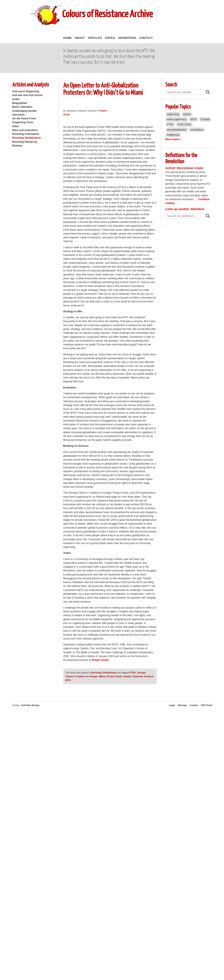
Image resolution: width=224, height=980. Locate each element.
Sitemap (182, 705)
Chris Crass (184, 124)
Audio (16, 99)
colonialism (197, 130)
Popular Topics (178, 106)
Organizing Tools (23, 122)
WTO (68, 680)
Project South (100, 660)
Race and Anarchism (25, 130)
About (80, 38)
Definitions (127, 38)
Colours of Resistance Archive (107, 13)
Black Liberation (22, 107)
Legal (172, 705)
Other (16, 126)
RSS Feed (206, 705)
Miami (102, 676)
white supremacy (177, 119)
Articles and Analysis (31, 84)
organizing (173, 114)
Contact (146, 38)
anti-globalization (177, 130)
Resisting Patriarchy (25, 142)
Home (68, 38)
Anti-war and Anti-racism (28, 95)
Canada (205, 119)
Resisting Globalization (27, 138)
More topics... (174, 139)
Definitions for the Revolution (181, 158)
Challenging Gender (25, 111)
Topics (110, 38)
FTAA (133, 673)
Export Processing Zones (185, 168)
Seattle (127, 676)
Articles (95, 38)
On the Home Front (24, 119)
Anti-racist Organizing (26, 91)
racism (187, 114)
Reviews (18, 146)
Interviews (19, 115)
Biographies (20, 103)
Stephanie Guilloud (143, 676)
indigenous (173, 135)
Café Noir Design (30, 705)
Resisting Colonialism (26, 134)
